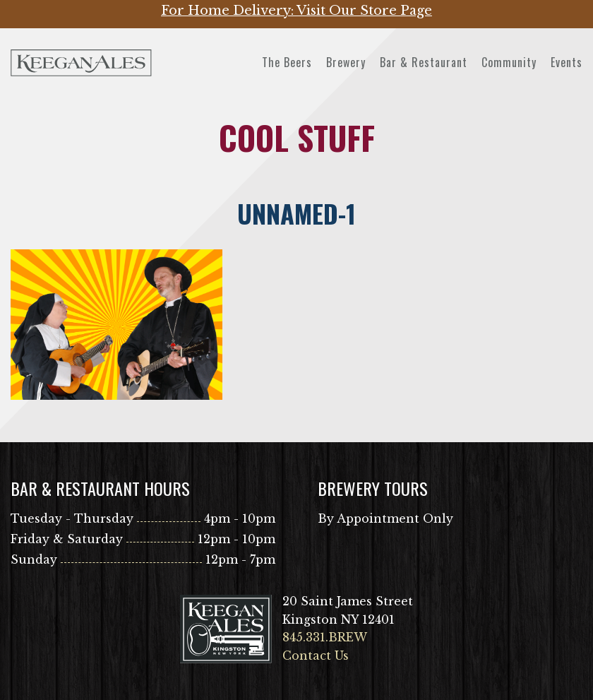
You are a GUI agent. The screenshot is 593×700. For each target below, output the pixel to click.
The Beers (287, 62)
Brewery (346, 62)
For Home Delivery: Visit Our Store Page (296, 11)
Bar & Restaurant (424, 62)
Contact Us (316, 655)
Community (509, 62)
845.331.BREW (325, 637)
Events (567, 62)
